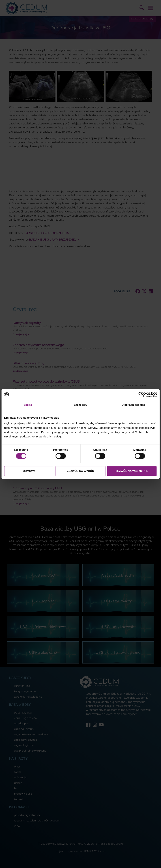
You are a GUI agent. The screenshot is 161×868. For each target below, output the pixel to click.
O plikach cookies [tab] (133, 405)
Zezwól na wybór (80, 471)
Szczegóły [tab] (80, 405)
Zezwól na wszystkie (132, 471)
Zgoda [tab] (28, 405)
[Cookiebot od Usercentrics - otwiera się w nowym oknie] (141, 394)
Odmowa (29, 471)
